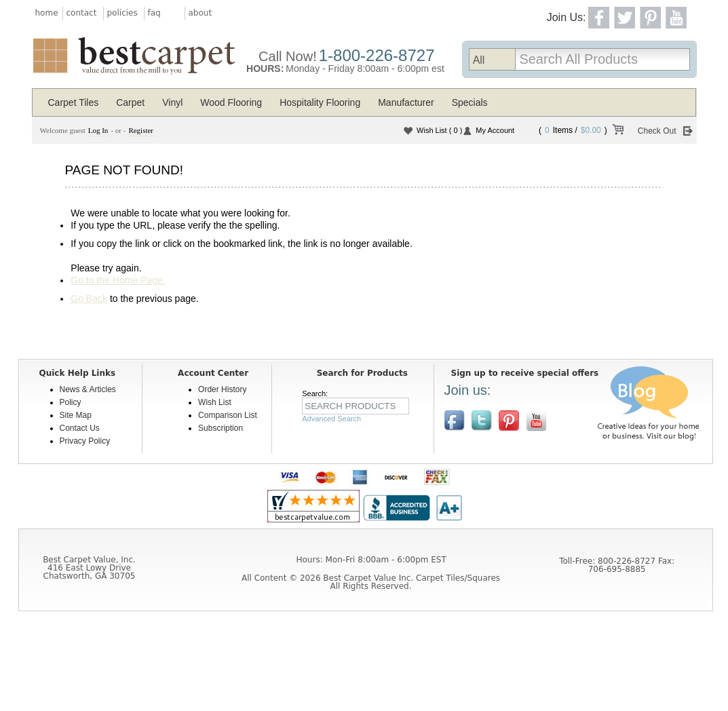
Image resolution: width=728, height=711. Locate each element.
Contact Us (80, 428)
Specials (470, 102)
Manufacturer (406, 102)
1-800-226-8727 (377, 55)
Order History (222, 389)
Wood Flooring (231, 102)
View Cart (617, 132)
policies (122, 13)
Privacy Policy (85, 441)
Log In (98, 130)
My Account (495, 130)
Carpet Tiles (74, 102)
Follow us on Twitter (482, 421)
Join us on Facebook (455, 421)
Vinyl (172, 102)
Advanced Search (331, 419)
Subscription (221, 428)
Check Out (657, 131)
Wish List (439, 130)
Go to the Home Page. (118, 280)
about (200, 13)
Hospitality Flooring (320, 102)
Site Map (76, 415)
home (47, 13)
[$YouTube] (536, 421)
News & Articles (88, 389)
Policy (71, 402)
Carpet (130, 102)
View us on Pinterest (509, 421)
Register (141, 130)
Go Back (89, 299)
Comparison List (228, 415)
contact (82, 13)
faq (154, 13)
